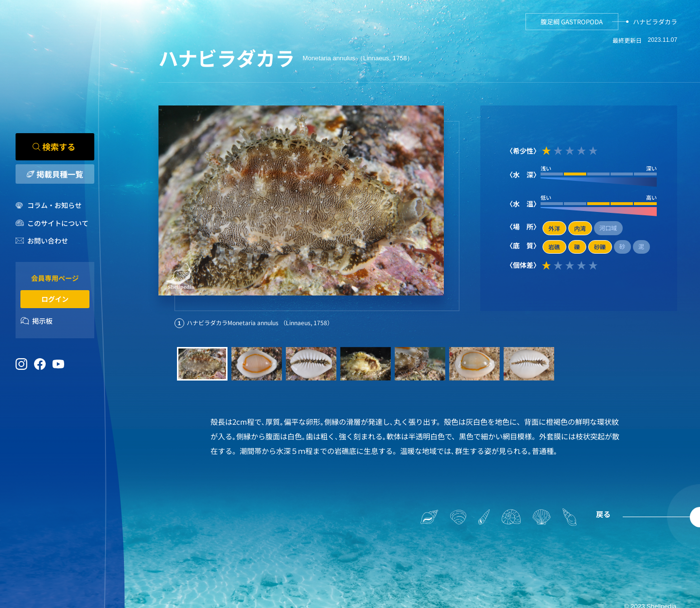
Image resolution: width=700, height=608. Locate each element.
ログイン (55, 299)
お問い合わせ (48, 241)
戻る (603, 514)
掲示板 (42, 321)
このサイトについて (58, 223)
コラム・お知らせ (54, 206)
